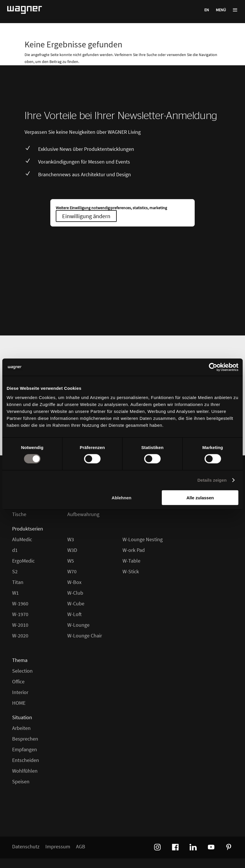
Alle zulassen (200, 497)
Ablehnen (121, 497)
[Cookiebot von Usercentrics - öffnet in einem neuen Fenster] (213, 367)
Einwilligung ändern (86, 216)
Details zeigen (212, 480)
